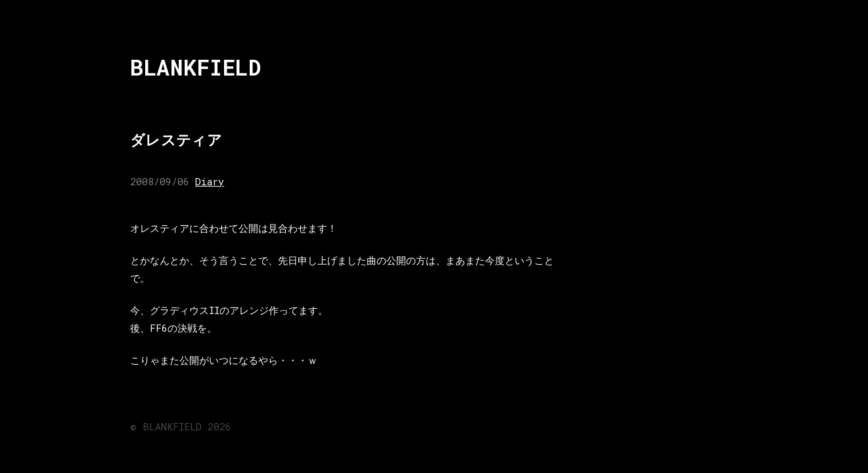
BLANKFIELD (195, 67)
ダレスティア (176, 140)
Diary (210, 181)
